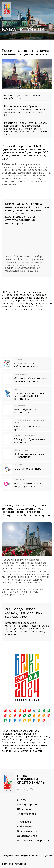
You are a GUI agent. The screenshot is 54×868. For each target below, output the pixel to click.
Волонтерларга (27, 831)
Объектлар (24, 809)
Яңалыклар (24, 822)
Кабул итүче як (26, 826)
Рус (19, 789)
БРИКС (21, 800)
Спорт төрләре (27, 814)
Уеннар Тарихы (27, 804)
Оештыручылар (27, 836)
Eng (26, 789)
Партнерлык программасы (35, 841)
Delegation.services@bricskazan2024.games (27, 855)
